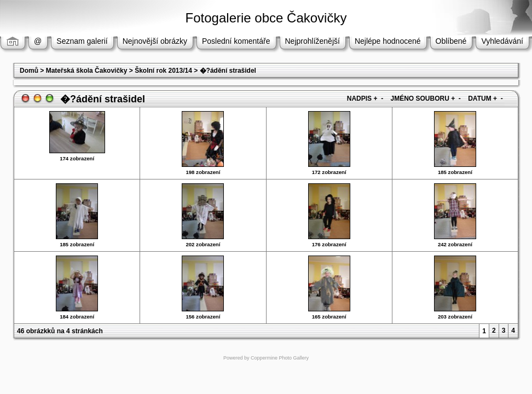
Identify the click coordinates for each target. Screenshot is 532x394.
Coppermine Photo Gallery (280, 358)
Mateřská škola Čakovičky (87, 71)
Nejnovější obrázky (155, 41)
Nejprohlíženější (313, 41)
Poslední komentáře (236, 41)
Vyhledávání (502, 41)
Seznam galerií (82, 41)
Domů (29, 71)
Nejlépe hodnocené (388, 41)
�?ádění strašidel (228, 71)
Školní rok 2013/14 (163, 71)
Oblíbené (451, 41)
